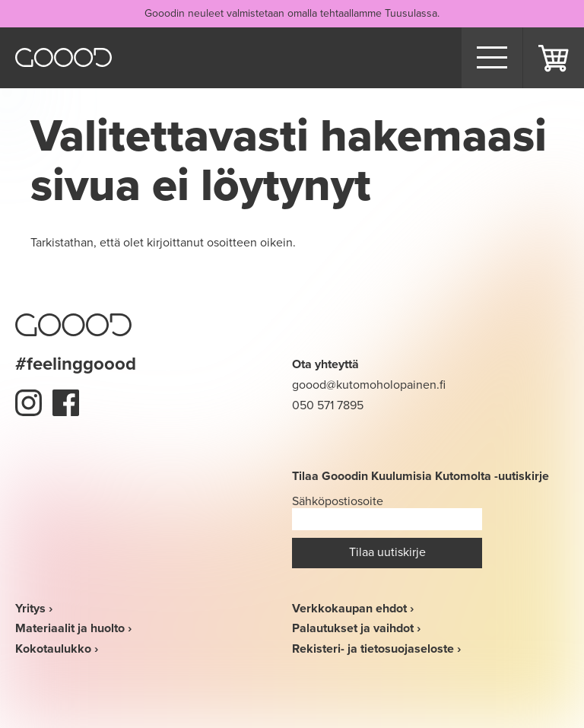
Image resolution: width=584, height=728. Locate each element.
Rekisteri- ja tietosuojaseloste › (376, 649)
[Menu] (492, 58)
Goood (63, 57)
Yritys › (34, 608)
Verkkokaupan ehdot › (353, 608)
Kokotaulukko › (57, 649)
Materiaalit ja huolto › (73, 628)
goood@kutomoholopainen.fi (369, 385)
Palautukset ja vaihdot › (356, 628)
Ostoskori (554, 58)
